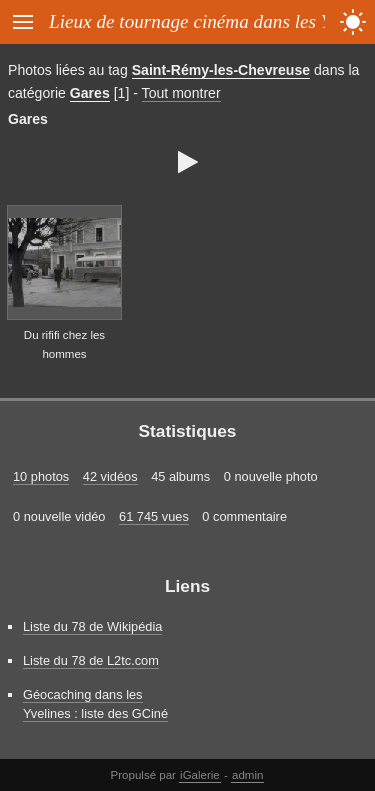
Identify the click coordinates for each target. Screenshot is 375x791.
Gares (90, 93)
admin (247, 775)
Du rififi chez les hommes (64, 344)
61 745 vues (154, 516)
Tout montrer (181, 93)
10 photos (41, 476)
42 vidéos (110, 476)
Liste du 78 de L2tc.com (91, 660)
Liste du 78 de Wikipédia (92, 626)
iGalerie (200, 775)
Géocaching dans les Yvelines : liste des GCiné (95, 704)
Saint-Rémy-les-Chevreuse (221, 70)
